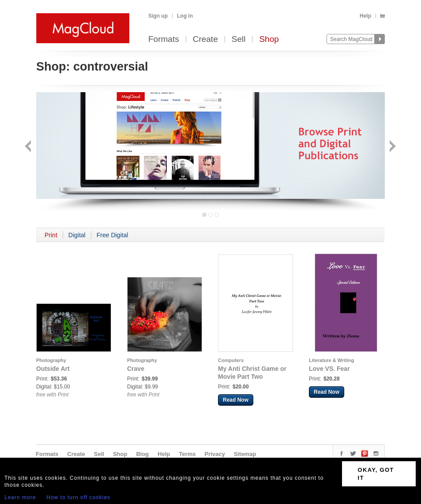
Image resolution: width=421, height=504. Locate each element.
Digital (77, 235)
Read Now (236, 400)
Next (392, 147)
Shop (269, 39)
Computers (231, 360)
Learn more (20, 497)
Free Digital (113, 235)
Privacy (215, 454)
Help (365, 16)
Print (51, 235)
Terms (187, 454)
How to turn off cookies (78, 497)
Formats (164, 39)
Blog (142, 454)
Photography (51, 360)
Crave (136, 369)
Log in (185, 16)
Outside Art (53, 369)
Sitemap (245, 454)
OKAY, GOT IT (376, 474)
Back (29, 147)
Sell (239, 39)
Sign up (158, 16)
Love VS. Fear (329, 369)
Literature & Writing (331, 360)
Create (205, 39)
